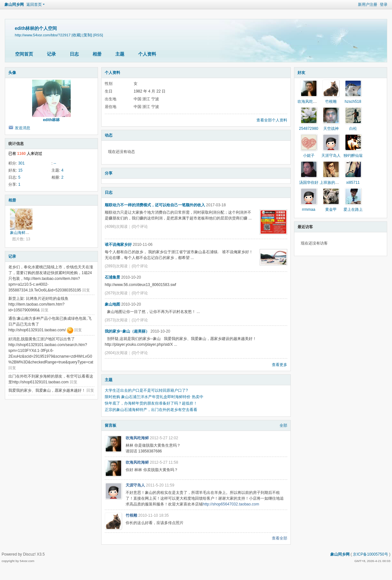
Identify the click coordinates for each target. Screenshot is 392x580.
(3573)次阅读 (116, 320)
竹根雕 (131, 515)
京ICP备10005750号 (370, 554)
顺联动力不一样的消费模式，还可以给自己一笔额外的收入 (155, 205)
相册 (97, 54)
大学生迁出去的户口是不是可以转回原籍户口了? (146, 390)
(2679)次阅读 (116, 293)
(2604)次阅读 (116, 353)
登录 (384, 4)
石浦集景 (112, 277)
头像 (12, 73)
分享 (109, 173)
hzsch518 (353, 102)
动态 (109, 135)
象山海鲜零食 (22, 233)
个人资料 (147, 54)
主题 (120, 54)
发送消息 (22, 128)
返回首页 (34, 4)
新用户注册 (368, 4)
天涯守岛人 (135, 485)
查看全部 (280, 538)
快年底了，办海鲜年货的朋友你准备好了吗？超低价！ (151, 403)
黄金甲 (331, 210)
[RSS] (98, 35)
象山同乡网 (14, 4)
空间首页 (24, 54)
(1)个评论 (140, 320)
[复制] (87, 35)
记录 (51, 54)
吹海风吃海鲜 (137, 438)
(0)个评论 (140, 227)
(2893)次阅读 (116, 266)
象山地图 (112, 304)
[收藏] (76, 35)
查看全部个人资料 (272, 120)
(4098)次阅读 (116, 227)
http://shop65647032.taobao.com (231, 504)
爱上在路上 (353, 210)
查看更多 (280, 365)
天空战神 (331, 129)
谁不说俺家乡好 (118, 245)
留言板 (111, 425)
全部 (283, 425)
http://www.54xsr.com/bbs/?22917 (43, 35)
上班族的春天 (331, 183)
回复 (86, 290)
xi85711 (353, 183)
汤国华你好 (309, 183)
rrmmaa (309, 210)
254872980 (308, 129)
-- (55, 163)
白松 (353, 129)
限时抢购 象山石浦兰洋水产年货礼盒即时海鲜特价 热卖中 (154, 397)
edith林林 (52, 120)
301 (22, 163)
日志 (74, 54)
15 (20, 170)
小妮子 (309, 156)
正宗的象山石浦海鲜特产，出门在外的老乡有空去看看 (151, 410)
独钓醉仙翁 (353, 156)
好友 (301, 73)
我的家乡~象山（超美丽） (127, 331)
